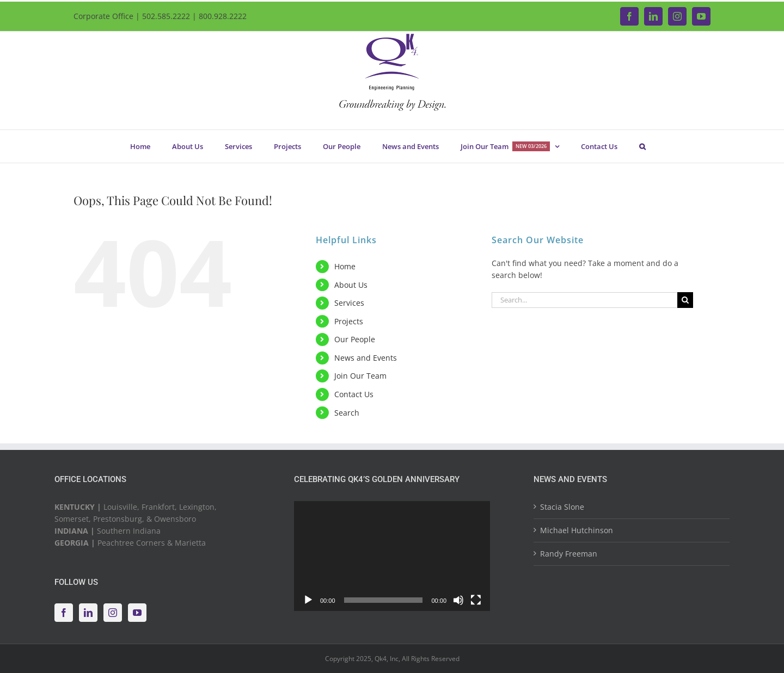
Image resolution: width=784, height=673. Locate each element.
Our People (355, 339)
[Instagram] (113, 613)
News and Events (366, 358)
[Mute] (458, 600)
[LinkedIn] (88, 613)
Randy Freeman (569, 554)
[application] (392, 556)
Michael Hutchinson (577, 530)
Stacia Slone (562, 507)
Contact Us (354, 394)
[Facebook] (64, 613)
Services (349, 303)
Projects (349, 321)
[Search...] (584, 300)
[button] (642, 146)
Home (345, 266)
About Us (351, 285)
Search (347, 413)
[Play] (308, 600)
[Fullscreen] (476, 600)
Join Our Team (360, 376)
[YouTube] (137, 613)
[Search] (685, 300)
